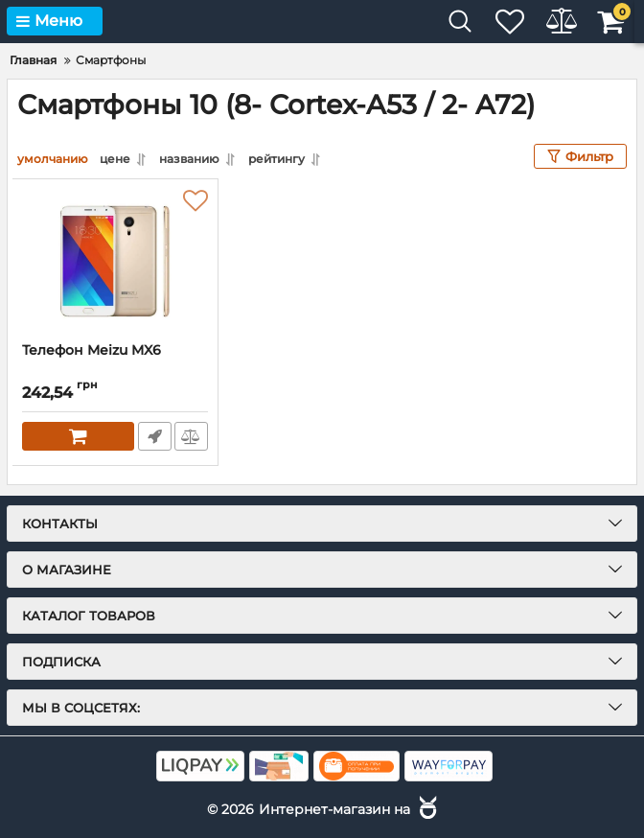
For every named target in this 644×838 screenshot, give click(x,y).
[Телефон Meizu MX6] (115, 261)
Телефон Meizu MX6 (92, 350)
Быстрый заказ (153, 436)
